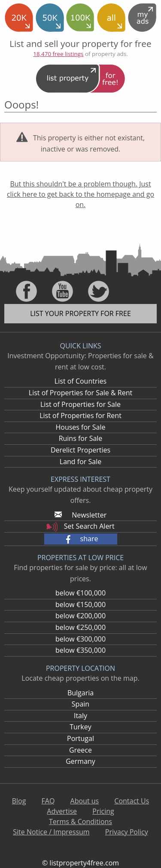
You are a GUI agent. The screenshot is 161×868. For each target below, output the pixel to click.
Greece (80, 750)
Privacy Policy (127, 832)
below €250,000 (80, 627)
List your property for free (80, 313)
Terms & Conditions (80, 821)
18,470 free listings (58, 54)
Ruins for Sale (81, 438)
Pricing (103, 811)
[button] (81, 539)
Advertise (62, 811)
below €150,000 (80, 604)
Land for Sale (80, 462)
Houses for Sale (80, 427)
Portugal (80, 738)
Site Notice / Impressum (51, 832)
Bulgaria (80, 693)
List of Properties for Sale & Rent (80, 393)
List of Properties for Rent (80, 415)
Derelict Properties (80, 450)
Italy (80, 716)
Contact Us (132, 801)
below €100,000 (80, 593)
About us (85, 801)
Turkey (80, 727)
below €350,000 (80, 650)
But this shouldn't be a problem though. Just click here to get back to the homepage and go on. (80, 194)
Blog (19, 801)
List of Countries (80, 381)
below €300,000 (80, 639)
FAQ (48, 801)
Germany (80, 761)
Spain (80, 704)
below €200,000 (80, 616)
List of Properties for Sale (80, 404)
